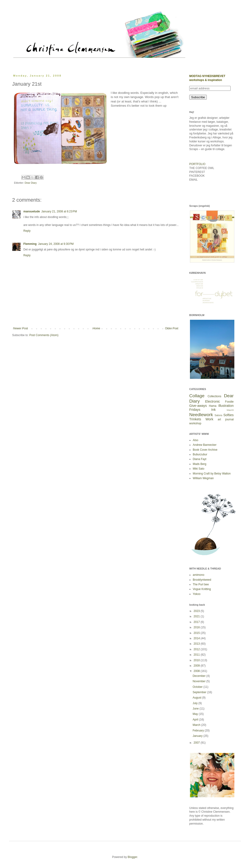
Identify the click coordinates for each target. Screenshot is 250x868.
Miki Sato (198, 469)
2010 (197, 660)
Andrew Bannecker (205, 445)
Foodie (229, 402)
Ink (213, 410)
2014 (197, 638)
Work (209, 419)
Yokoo (197, 594)
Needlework (201, 415)
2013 (197, 644)
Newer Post (21, 328)
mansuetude (32, 211)
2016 (197, 627)
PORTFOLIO (197, 164)
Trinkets (195, 419)
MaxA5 (230, 410)
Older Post (172, 328)
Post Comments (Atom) (44, 335)
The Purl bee (201, 584)
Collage (197, 396)
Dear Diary (31, 183)
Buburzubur (200, 454)
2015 (197, 633)
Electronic (212, 401)
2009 (197, 666)
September (200, 692)
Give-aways (198, 406)
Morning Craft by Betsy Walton (212, 474)
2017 (197, 622)
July (195, 703)
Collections (214, 396)
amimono (198, 575)
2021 (197, 616)
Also (195, 440)
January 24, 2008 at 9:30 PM (56, 244)
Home (96, 328)
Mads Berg (200, 464)
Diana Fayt (200, 459)
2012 (197, 649)
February (198, 731)
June (196, 709)
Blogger (132, 857)
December (199, 676)
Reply (27, 231)
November (199, 681)
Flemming (30, 244)
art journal (226, 419)
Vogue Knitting (202, 589)
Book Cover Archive (205, 450)
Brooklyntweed (202, 580)
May (196, 714)
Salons (218, 415)
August (197, 698)
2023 (197, 611)
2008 (197, 671)
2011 (197, 655)
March (197, 725)
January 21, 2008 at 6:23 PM (59, 211)
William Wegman (203, 478)
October (198, 687)
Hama (213, 406)
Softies (229, 415)
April (196, 720)
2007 (197, 743)
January (198, 736)
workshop (195, 423)
